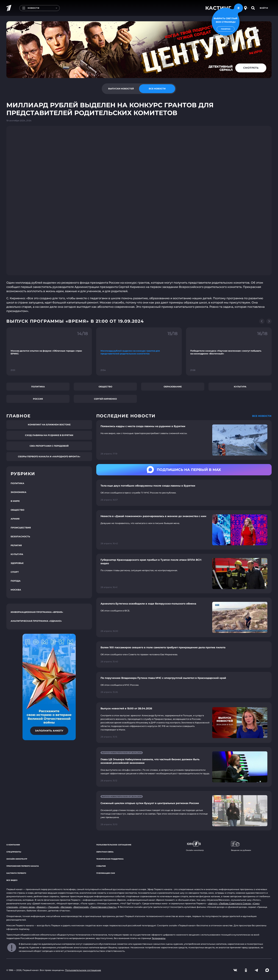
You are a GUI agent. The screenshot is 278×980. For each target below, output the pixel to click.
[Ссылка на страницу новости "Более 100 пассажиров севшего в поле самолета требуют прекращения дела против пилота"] (184, 655)
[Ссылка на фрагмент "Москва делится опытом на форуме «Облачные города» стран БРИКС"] (49, 351)
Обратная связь (105, 852)
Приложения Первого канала (23, 866)
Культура (240, 387)
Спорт (15, 572)
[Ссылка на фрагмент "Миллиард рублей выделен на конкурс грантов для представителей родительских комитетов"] (139, 351)
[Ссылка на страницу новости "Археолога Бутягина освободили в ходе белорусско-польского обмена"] (184, 617)
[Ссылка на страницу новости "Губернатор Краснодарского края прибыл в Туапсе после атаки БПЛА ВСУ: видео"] (184, 574)
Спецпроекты (14, 852)
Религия (16, 545)
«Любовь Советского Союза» (235, 903)
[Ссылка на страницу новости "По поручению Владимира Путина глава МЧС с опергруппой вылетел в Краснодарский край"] (184, 685)
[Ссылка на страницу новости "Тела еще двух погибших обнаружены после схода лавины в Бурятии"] (184, 493)
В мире (15, 501)
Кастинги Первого (16, 873)
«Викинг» (41, 907)
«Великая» (66, 907)
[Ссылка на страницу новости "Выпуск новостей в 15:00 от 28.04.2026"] (184, 723)
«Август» (213, 903)
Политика (38, 387)
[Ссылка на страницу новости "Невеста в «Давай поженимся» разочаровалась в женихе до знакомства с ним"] (184, 530)
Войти (264, 8)
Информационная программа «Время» (37, 612)
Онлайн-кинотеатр (17, 859)
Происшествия (21, 528)
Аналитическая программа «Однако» (36, 621)
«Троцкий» (53, 907)
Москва (16, 590)
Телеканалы (159, 938)
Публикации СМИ (106, 873)
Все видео (12, 880)
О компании (13, 845)
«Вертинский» (81, 907)
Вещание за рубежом (241, 846)
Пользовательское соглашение (114, 845)
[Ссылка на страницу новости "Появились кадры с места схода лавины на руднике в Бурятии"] (184, 440)
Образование (173, 387)
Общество (105, 387)
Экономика (19, 492)
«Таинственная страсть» (103, 907)
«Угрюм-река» (27, 907)
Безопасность (20, 536)
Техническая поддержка (110, 859)
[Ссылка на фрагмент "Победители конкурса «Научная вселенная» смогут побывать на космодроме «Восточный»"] (229, 351)
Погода (16, 581)
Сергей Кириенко (105, 399)
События (101, 866)
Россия (38, 399)
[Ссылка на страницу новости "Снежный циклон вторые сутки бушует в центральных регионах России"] (184, 811)
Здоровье (17, 563)
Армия (15, 519)
